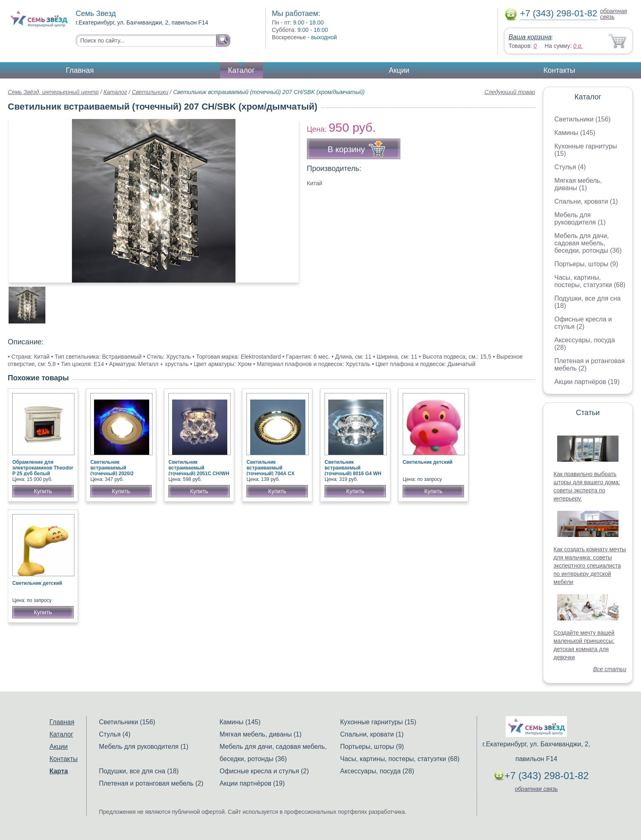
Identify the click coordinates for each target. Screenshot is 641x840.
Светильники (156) (583, 119)
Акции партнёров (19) (587, 382)
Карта (59, 771)
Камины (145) (575, 133)
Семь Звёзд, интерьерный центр (53, 92)
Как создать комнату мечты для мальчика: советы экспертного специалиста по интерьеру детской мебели (590, 566)
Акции (399, 70)
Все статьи (610, 669)
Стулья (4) (570, 167)
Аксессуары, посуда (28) (377, 771)
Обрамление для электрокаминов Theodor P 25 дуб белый (43, 468)
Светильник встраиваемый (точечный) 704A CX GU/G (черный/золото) (273, 471)
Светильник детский (428, 462)
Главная (80, 70)
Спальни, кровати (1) (586, 201)
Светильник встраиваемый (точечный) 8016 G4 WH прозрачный (353, 471)
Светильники (150, 92)
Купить (43, 491)
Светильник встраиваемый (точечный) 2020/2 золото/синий (112, 471)
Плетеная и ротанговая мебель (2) (151, 783)
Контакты (559, 70)
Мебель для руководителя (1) (580, 219)
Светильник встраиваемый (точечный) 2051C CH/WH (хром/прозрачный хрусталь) (199, 474)
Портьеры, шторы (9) (586, 264)
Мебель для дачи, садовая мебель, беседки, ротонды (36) (588, 243)
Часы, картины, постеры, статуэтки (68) (590, 281)
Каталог (241, 70)
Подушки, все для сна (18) (139, 771)
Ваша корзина (530, 37)
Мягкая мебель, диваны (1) (578, 184)
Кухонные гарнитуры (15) (378, 722)
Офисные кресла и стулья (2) (583, 323)
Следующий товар (510, 92)
